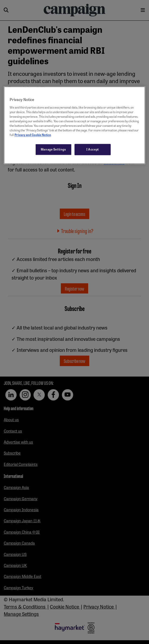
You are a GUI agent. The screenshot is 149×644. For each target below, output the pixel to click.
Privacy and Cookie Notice (33, 135)
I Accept (93, 149)
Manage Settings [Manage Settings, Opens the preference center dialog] (53, 149)
